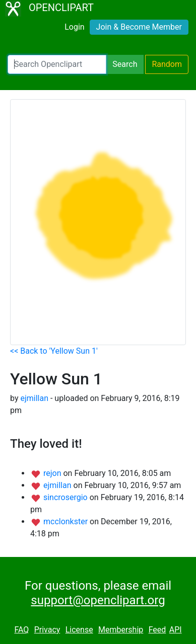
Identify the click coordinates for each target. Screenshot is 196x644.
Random (167, 64)
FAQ (21, 630)
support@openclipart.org (98, 600)
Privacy (47, 630)
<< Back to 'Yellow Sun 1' (54, 351)
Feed (157, 630)
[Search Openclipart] (57, 64)
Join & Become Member (139, 27)
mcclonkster (67, 521)
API (176, 630)
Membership (121, 630)
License (79, 630)
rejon (53, 473)
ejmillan (34, 398)
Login (74, 27)
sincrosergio (67, 497)
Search (125, 64)
